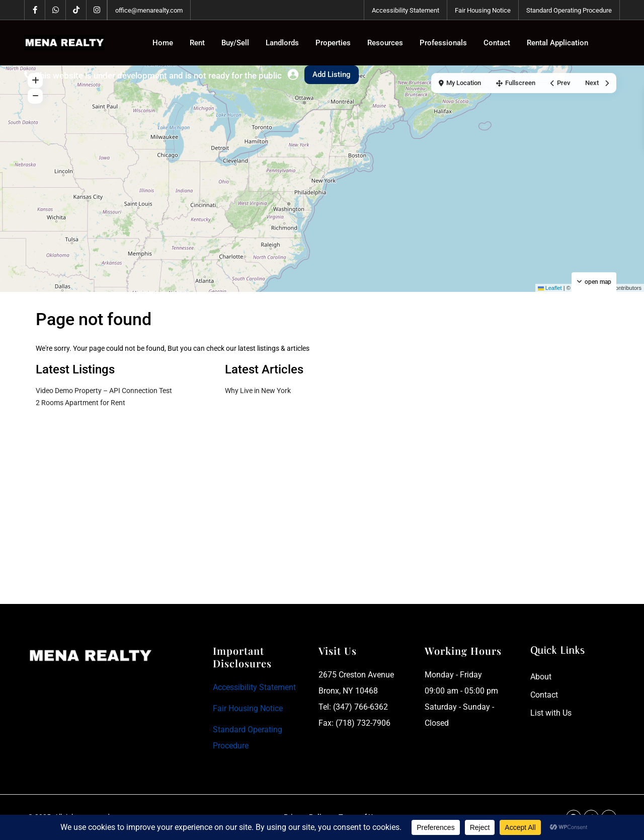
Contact (497, 43)
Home (163, 43)
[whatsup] (56, 10)
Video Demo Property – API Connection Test (104, 391)
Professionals (443, 43)
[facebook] (35, 10)
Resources (385, 43)
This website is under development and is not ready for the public (158, 75)
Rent (197, 43)
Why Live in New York (258, 391)
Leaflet (550, 288)
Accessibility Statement (406, 10)
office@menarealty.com (149, 10)
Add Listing (332, 74)
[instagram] (97, 10)
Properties (333, 43)
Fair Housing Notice (483, 10)
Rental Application (557, 43)
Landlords (282, 43)
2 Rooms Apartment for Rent (80, 403)
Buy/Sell (235, 43)
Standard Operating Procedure (569, 10)
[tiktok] (76, 10)
